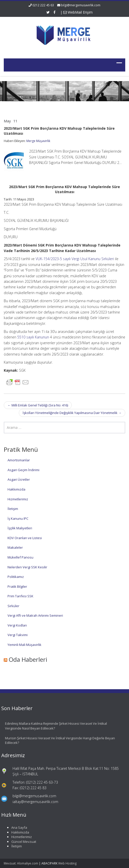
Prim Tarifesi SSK (20, 596)
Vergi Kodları (17, 625)
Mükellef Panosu (20, 557)
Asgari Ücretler (19, 479)
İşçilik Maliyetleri (20, 528)
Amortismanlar (19, 460)
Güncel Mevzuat (22, 842)
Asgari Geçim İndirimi (23, 470)
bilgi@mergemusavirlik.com (81, 5)
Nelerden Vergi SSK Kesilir (27, 567)
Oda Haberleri (28, 659)
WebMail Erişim (78, 12)
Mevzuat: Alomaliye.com (21, 863)
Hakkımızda (16, 489)
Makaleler (15, 547)
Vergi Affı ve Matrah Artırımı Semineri (35, 615)
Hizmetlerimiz (18, 499)
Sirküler (13, 606)
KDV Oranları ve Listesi (25, 538)
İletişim (13, 509)
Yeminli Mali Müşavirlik (24, 645)
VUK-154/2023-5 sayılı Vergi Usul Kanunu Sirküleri (74, 259)
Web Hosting (67, 863)
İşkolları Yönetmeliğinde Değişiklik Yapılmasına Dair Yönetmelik (72, 413)
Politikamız (16, 577)
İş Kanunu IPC (18, 518)
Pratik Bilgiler (17, 586)
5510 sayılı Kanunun (33, 337)
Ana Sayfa (17, 827)
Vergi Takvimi (18, 635)
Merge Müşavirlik (38, 141)
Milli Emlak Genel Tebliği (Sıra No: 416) (38, 405)
